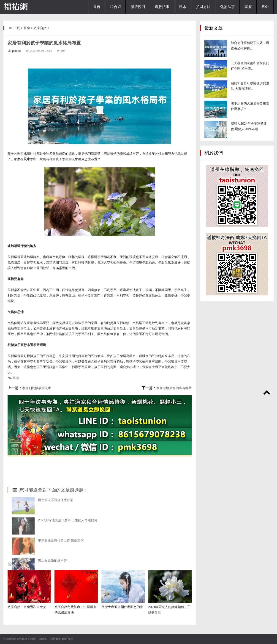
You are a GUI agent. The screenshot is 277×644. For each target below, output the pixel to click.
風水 (183, 7)
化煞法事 (228, 7)
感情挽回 (138, 7)
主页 (17, 28)
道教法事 (162, 7)
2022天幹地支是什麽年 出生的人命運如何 (68, 550)
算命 (265, 7)
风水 (16, 378)
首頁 (97, 7)
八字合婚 (40, 28)
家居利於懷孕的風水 (37, 388)
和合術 (115, 7)
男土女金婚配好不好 (52, 591)
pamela (17, 51)
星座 (248, 7)
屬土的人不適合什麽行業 (56, 530)
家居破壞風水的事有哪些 (174, 388)
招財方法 (203, 7)
